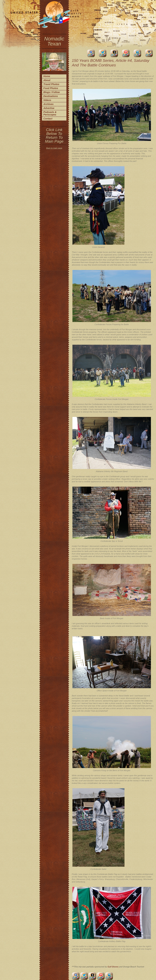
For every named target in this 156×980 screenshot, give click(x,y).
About (47, 80)
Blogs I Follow (52, 92)
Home (47, 76)
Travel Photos (51, 84)
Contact (48, 119)
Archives (48, 104)
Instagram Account (149, 53)
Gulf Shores (113, 967)
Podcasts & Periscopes (50, 113)
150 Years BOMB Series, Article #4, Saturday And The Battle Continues (111, 63)
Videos (47, 100)
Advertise (49, 108)
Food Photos (51, 88)
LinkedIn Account (137, 53)
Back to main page (54, 148)
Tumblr (114, 53)
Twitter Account (103, 53)
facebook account (91, 53)
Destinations (51, 96)
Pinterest (126, 53)
